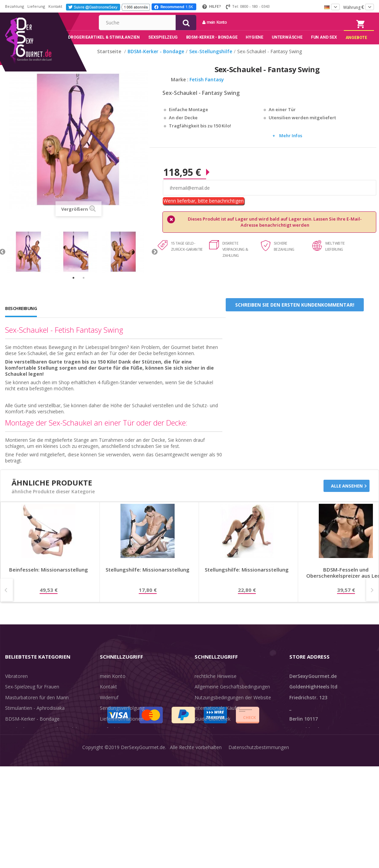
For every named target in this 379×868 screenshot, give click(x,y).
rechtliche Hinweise (216, 686)
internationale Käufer (218, 718)
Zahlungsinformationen (125, 750)
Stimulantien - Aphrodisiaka (35, 718)
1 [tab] (73, 288)
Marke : (180, 90)
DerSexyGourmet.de (143, 858)
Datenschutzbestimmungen (259, 858)
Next (155, 262)
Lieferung (36, 6)
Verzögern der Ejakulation (33, 761)
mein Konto (282, 22)
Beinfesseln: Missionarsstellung (49, 580)
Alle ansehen (347, 496)
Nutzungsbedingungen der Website (233, 707)
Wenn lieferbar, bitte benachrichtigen (204, 211)
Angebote (20, 782)
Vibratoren (16, 686)
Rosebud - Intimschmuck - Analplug (44, 739)
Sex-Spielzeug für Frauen (32, 697)
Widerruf (109, 707)
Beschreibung (21, 318)
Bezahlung (15, 6)
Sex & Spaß (18, 771)
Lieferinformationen (122, 729)
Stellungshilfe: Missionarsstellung (148, 580)
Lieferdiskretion (117, 739)
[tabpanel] (31, 262)
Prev (7, 600)
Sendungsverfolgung (122, 718)
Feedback (205, 739)
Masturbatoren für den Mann (37, 707)
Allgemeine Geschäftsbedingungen (232, 697)
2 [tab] (84, 288)
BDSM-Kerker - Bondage (32, 729)
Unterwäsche (19, 750)
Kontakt (55, 6)
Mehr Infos (291, 146)
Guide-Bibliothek (213, 729)
